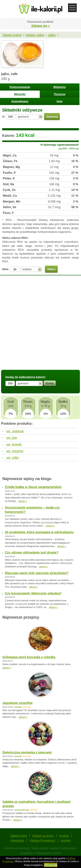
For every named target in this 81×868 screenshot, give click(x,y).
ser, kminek (14, 444)
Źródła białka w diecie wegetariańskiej (33, 487)
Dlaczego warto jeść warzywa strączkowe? (37, 573)
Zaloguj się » (40, 26)
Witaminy (60, 87)
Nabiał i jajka (35, 35)
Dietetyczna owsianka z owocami (27, 752)
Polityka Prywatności (42, 840)
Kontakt (65, 840)
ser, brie (12, 438)
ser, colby (13, 458)
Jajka (52, 35)
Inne (60, 101)
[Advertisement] (40, 325)
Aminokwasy (20, 101)
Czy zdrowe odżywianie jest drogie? (32, 552)
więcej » (23, 501)
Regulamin (17, 840)
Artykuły (64, 836)
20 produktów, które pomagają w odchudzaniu (39, 532)
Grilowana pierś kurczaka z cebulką (29, 657)
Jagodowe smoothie (17, 703)
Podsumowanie (20, 87)
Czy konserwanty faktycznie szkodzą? (33, 593)
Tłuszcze (60, 94)
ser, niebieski (15, 431)
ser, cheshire (15, 451)
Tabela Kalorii (12, 35)
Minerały (20, 94)
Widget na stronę (43, 836)
